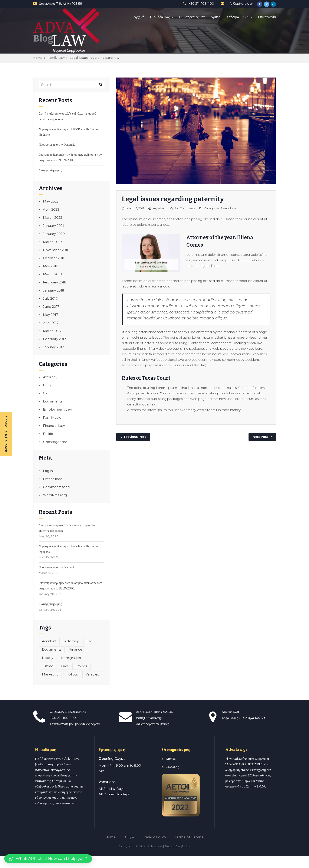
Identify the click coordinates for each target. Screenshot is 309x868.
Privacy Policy (154, 837)
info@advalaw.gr (240, 4)
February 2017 (55, 339)
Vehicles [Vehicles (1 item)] (92, 674)
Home (38, 58)
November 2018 (56, 250)
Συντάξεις (173, 767)
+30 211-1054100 (201, 4)
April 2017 (51, 323)
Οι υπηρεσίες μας (192, 17)
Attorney (50, 377)
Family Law (56, 58)
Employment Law (57, 409)
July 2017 (50, 298)
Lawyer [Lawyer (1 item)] (81, 666)
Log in (48, 471)
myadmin (160, 208)
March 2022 (53, 218)
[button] (48, 859)
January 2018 (54, 290)
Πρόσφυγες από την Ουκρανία (57, 145)
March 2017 (52, 331)
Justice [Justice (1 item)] (48, 666)
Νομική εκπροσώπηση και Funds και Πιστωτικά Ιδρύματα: (69, 132)
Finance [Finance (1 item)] (76, 649)
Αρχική (139, 17)
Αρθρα (216, 17)
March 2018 (52, 274)
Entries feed (53, 479)
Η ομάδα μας (160, 17)
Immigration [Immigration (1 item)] (71, 658)
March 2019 (52, 242)
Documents (53, 401)
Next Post (260, 437)
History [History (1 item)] (48, 658)
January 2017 (53, 347)
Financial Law (54, 426)
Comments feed (56, 487)
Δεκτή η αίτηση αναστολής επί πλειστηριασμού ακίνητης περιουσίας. (68, 116)
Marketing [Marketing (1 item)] (50, 674)
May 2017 (50, 315)
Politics (49, 434)
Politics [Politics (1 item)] (72, 674)
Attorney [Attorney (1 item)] (71, 641)
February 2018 (55, 282)
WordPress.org (55, 495)
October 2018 (54, 258)
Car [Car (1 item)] (89, 641)
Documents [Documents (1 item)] (52, 649)
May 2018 (51, 266)
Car (46, 393)
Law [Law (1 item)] (64, 666)
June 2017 (51, 307)
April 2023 (51, 209)
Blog (47, 385)
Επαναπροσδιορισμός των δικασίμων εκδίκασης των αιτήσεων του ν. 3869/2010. (70, 157)
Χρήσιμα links (237, 17)
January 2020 (54, 234)
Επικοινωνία (267, 17)
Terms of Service (189, 837)
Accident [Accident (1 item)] (49, 641)
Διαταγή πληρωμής (50, 170)
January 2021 (53, 226)
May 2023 (51, 201)
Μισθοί (171, 759)
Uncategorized (55, 442)
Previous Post (135, 437)
